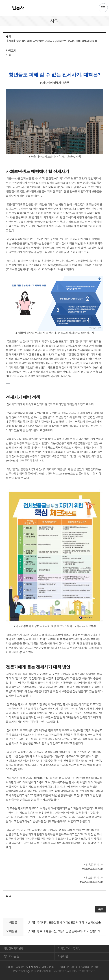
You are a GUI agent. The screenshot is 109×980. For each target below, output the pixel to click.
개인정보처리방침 (14, 948)
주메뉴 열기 (103, 8)
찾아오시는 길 (11, 956)
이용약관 (63, 956)
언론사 (18, 8)
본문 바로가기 (54, 0)
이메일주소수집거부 (69, 948)
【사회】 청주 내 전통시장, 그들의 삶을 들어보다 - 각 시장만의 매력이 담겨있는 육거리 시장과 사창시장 (65, 931)
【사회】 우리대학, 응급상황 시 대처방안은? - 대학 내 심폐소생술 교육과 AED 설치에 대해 (65, 922)
